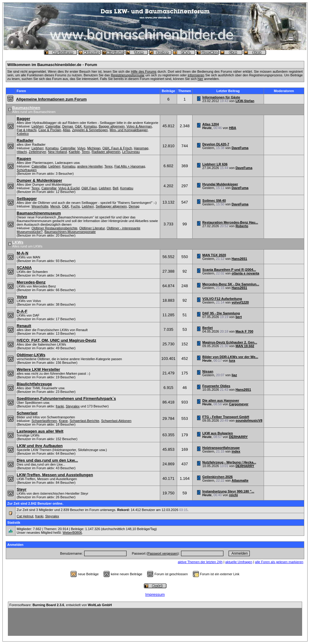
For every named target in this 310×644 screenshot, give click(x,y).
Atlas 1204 (210, 124)
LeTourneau (131, 152)
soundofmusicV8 (249, 420)
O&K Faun (89, 188)
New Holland (57, 152)
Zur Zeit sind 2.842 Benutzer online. (35, 503)
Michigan (94, 148)
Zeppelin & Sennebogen (90, 130)
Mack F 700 (244, 331)
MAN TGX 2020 (214, 255)
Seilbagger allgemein (111, 206)
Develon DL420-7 (216, 144)
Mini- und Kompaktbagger (129, 130)
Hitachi (22, 152)
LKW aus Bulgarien (218, 433)
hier (200, 79)
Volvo (81, 148)
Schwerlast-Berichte (84, 421)
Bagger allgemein (112, 126)
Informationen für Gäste (221, 97)
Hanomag (141, 148)
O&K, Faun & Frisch (117, 148)
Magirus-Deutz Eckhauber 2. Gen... (230, 342)
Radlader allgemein (106, 152)
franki (60, 406)
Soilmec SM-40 (214, 201)
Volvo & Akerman (139, 126)
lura (232, 360)
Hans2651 (239, 259)
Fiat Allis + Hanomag (130, 166)
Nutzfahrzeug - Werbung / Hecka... (229, 462)
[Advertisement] (155, 622)
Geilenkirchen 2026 (217, 477)
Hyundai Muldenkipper (220, 184)
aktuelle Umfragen (239, 562)
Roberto (242, 226)
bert (239, 317)
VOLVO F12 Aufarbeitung (222, 299)
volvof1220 (240, 302)
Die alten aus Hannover (221, 400)
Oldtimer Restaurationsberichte (54, 228)
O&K (78, 126)
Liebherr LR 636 (215, 164)
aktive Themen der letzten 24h (200, 562)
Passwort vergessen (162, 553)
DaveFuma (240, 148)
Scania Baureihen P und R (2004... (229, 270)
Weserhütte (40, 206)
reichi (233, 495)
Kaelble (74, 152)
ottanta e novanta (245, 273)
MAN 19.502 (245, 346)
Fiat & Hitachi (26, 130)
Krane (63, 421)
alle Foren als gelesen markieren (279, 562)
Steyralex (73, 406)
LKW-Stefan (245, 101)
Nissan (208, 371)
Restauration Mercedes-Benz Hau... (230, 222)
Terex (86, 152)
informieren (196, 75)
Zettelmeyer (37, 152)
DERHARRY (238, 437)
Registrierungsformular (128, 75)
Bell (115, 188)
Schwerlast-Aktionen (116, 421)
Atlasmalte (240, 480)
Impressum (155, 594)
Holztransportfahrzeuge (221, 448)
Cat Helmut (25, 516)
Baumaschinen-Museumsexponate (70, 232)
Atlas (66, 130)
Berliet (207, 328)
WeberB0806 (72, 533)
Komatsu (90, 126)
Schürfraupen (27, 170)
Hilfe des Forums (143, 71)
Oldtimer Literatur (92, 228)
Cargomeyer (239, 404)
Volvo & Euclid (69, 188)
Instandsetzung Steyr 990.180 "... (228, 491)
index (236, 451)
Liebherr (38, 126)
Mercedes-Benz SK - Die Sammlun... (231, 284)
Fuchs (75, 206)
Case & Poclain (50, 130)
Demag (68, 126)
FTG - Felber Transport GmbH (226, 417)
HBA (232, 128)
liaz (234, 375)
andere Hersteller (90, 166)
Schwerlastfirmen (44, 421)
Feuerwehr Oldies (216, 386)
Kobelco (23, 134)
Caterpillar (53, 126)
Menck (55, 206)
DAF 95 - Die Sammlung (221, 313)
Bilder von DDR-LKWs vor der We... (230, 357)
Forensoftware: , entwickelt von (61, 605)
